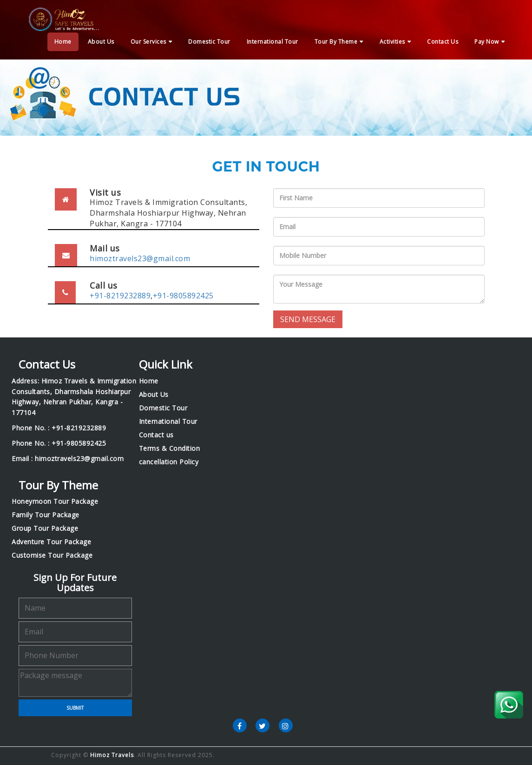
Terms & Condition (170, 448)
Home (63, 42)
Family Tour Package (46, 515)
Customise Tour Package (52, 555)
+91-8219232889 (120, 296)
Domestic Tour (209, 42)
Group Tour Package (45, 528)
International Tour (273, 42)
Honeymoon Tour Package (55, 501)
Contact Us (443, 42)
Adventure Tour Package (51, 542)
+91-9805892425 (183, 296)
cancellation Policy (169, 462)
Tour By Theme (336, 42)
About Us (101, 42)
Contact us (156, 435)
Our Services (148, 42)
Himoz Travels (112, 755)
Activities (392, 42)
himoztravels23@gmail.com (140, 258)
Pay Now (487, 42)
